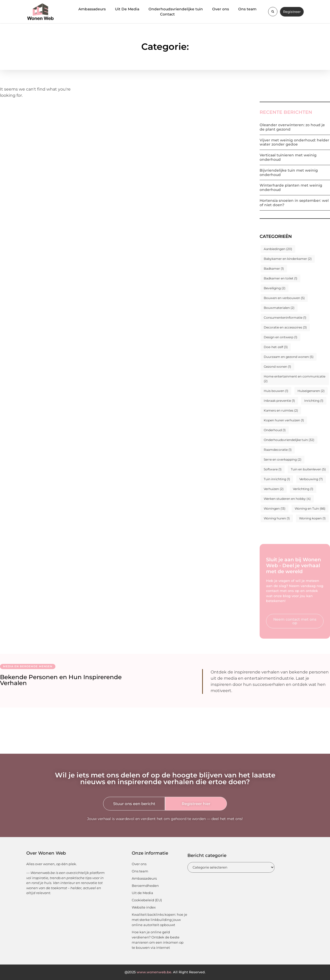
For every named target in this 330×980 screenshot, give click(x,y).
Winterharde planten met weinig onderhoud (291, 187)
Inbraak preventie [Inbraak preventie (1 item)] (279, 401)
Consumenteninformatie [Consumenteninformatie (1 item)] (285, 318)
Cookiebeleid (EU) (147, 900)
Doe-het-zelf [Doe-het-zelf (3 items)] (276, 347)
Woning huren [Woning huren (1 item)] (277, 518)
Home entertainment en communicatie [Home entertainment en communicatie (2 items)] (295, 379)
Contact (167, 14)
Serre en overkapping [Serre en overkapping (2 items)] (283, 459)
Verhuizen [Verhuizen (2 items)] (274, 489)
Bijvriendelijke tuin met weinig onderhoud (289, 172)
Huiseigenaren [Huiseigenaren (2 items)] (311, 391)
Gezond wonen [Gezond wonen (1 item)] (277, 367)
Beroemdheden (145, 886)
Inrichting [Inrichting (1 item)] (314, 401)
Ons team (247, 9)
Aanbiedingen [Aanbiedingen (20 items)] (278, 249)
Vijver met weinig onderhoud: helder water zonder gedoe (294, 142)
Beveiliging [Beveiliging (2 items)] (275, 288)
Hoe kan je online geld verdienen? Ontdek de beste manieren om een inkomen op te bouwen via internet (158, 940)
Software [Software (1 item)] (273, 469)
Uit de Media (142, 893)
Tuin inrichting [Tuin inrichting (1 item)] (277, 479)
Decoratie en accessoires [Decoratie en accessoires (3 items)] (285, 327)
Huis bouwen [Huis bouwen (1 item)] (276, 391)
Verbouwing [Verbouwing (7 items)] (311, 479)
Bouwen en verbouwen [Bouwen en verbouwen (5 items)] (284, 298)
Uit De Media (127, 9)
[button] (273, 12)
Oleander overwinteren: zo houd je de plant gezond (292, 127)
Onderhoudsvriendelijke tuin (176, 9)
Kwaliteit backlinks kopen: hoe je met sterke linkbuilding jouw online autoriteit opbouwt (159, 920)
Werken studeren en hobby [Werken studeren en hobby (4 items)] (287, 499)
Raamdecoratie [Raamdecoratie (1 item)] (278, 450)
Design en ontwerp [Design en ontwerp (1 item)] (280, 337)
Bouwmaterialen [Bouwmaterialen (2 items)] (279, 308)
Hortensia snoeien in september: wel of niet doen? (294, 203)
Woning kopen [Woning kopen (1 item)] (312, 518)
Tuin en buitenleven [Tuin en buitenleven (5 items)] (308, 469)
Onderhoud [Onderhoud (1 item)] (275, 430)
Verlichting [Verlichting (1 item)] (303, 489)
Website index (144, 907)
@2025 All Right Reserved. (165, 972)
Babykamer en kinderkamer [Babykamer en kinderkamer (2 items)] (288, 259)
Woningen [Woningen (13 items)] (275, 508)
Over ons (221, 9)
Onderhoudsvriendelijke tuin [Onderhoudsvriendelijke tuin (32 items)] (289, 440)
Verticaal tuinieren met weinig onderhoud (288, 157)
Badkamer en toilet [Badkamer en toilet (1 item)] (280, 278)
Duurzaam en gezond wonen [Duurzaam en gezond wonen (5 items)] (289, 357)
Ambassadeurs (92, 9)
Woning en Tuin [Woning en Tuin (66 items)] (310, 508)
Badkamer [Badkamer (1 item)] (274, 268)
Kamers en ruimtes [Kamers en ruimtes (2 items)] (281, 410)
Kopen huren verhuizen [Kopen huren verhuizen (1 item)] (284, 420)
